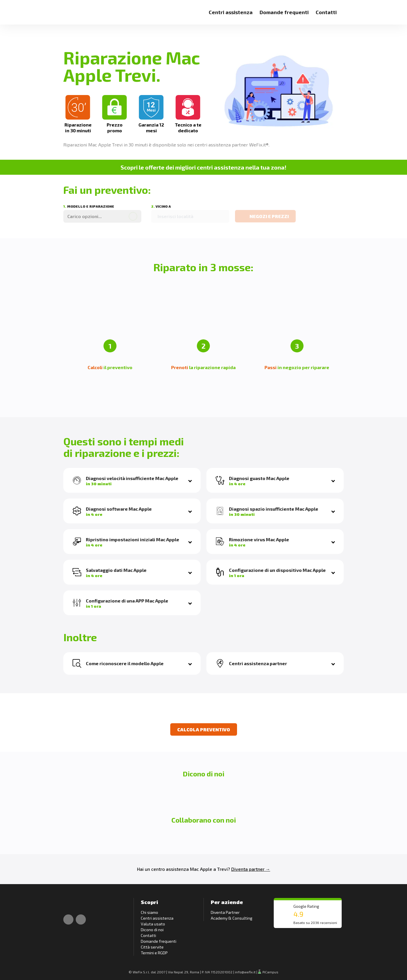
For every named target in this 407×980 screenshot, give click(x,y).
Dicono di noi (152, 930)
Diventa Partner (225, 912)
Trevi (222, 869)
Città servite (152, 947)
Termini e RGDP (154, 953)
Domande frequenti (284, 12)
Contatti (326, 12)
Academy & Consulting (232, 918)
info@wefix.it (245, 972)
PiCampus (268, 972)
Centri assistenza (231, 12)
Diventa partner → (251, 869)
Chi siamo (149, 912)
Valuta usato (153, 924)
